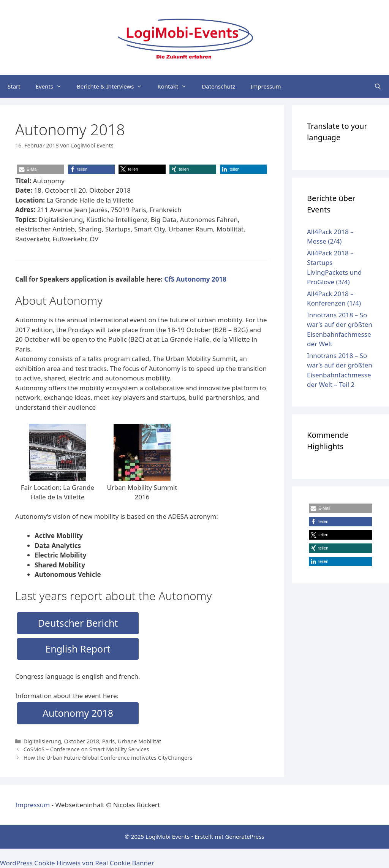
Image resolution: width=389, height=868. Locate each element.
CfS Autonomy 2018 (195, 279)
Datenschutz (218, 86)
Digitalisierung (42, 741)
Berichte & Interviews (113, 86)
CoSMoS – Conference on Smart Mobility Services (86, 749)
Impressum (266, 86)
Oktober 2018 (81, 741)
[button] (41, 169)
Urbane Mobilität (140, 741)
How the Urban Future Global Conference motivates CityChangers (108, 758)
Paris (108, 741)
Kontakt (176, 86)
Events (52, 86)
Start (14, 86)
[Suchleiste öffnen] (378, 86)
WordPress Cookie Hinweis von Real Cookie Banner (77, 863)
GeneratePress (244, 836)
